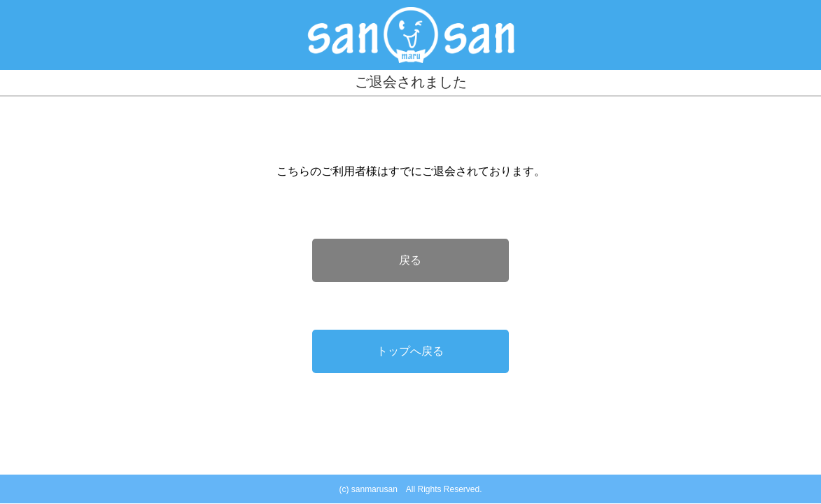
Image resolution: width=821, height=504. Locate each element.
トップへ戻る (410, 351)
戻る (410, 260)
